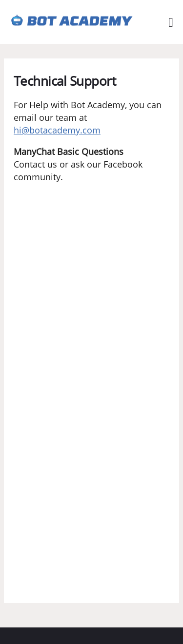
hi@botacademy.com (57, 130)
